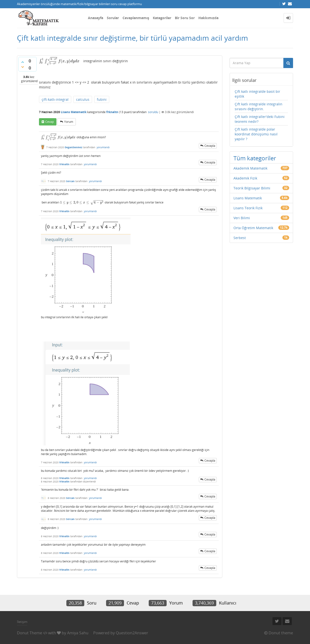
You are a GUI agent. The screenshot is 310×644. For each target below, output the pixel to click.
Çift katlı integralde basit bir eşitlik (257, 94)
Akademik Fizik (245, 178)
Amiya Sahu (78, 633)
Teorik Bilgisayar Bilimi (252, 188)
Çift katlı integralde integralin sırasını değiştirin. (259, 106)
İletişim (22, 622)
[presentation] (59, 61)
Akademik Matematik (250, 168)
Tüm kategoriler (255, 158)
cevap (50, 122)
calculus (83, 99)
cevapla (210, 146)
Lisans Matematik (74, 112)
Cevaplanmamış (136, 18)
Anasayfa (96, 18)
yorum (69, 122)
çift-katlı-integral (55, 99)
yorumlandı (103, 147)
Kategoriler (162, 18)
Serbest (240, 238)
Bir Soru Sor (185, 18)
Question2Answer (132, 633)
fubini (102, 99)
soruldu (153, 112)
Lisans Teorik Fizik (248, 208)
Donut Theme (30, 633)
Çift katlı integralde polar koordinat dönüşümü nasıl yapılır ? (256, 134)
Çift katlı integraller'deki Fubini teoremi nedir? (260, 119)
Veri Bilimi (242, 218)
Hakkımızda (208, 18)
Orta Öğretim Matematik (253, 228)
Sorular (113, 18)
